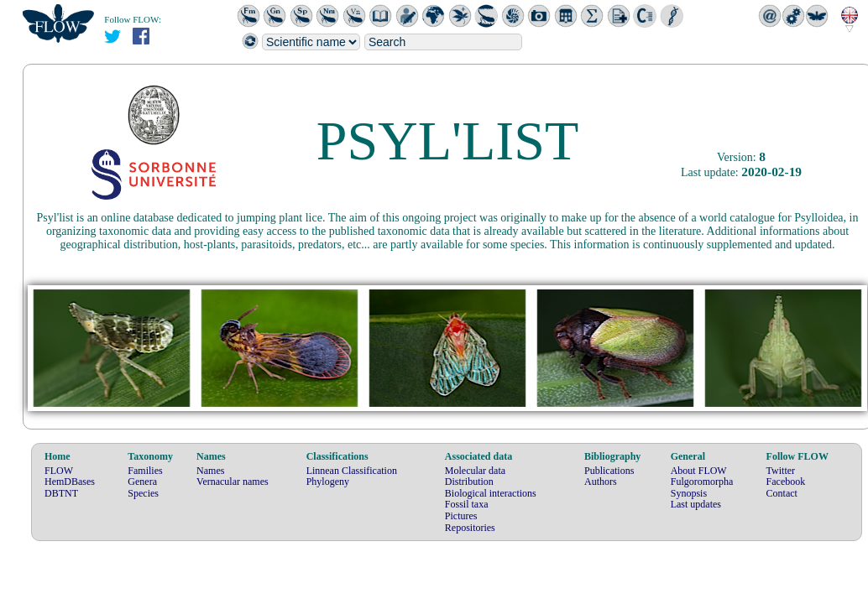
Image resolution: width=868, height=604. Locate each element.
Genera (142, 482)
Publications (609, 471)
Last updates (696, 504)
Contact (782, 493)
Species (143, 493)
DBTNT (61, 493)
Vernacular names (233, 482)
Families (145, 471)
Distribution (469, 482)
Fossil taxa (467, 504)
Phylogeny (328, 482)
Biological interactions (491, 493)
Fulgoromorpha (702, 482)
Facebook (786, 482)
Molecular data (475, 471)
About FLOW (699, 471)
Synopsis (689, 493)
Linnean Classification (352, 471)
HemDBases (70, 482)
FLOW (59, 471)
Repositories (470, 528)
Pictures (461, 516)
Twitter (781, 471)
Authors (601, 482)
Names (210, 471)
